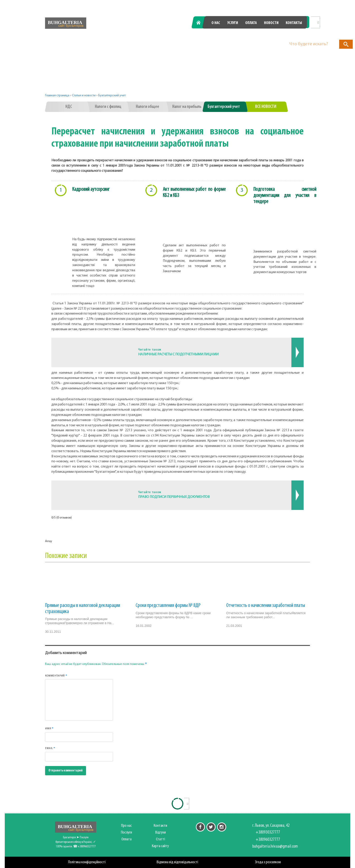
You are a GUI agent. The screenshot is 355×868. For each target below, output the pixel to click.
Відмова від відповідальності (177, 862)
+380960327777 (281, 35)
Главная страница (57, 96)
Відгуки (161, 833)
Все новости (266, 107)
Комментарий (56, 676)
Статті (161, 839)
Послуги (126, 833)
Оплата (251, 23)
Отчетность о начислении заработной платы (266, 606)
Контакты (294, 23)
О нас (216, 23)
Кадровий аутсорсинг (91, 189)
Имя (49, 728)
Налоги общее (148, 107)
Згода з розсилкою (268, 862)
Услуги (233, 23)
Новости (271, 23)
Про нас (126, 826)
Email (50, 748)
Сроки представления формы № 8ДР (168, 606)
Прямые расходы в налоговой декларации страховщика (83, 609)
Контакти (160, 826)
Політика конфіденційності (87, 862)
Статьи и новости (84, 96)
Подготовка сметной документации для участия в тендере (285, 196)
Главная (201, 23)
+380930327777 (222, 35)
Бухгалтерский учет (112, 96)
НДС (69, 107)
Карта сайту (160, 846)
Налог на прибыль (187, 107)
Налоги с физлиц (108, 107)
